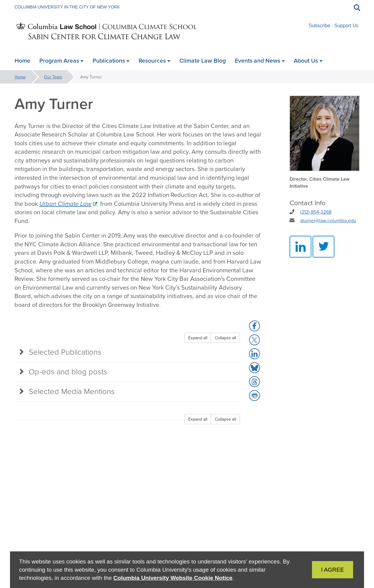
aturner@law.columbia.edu (328, 220)
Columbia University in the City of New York (67, 7)
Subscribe (319, 26)
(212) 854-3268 (316, 212)
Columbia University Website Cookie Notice (173, 578)
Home (20, 77)
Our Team (53, 77)
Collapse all (225, 338)
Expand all (198, 338)
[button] (254, 326)
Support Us (346, 26)
